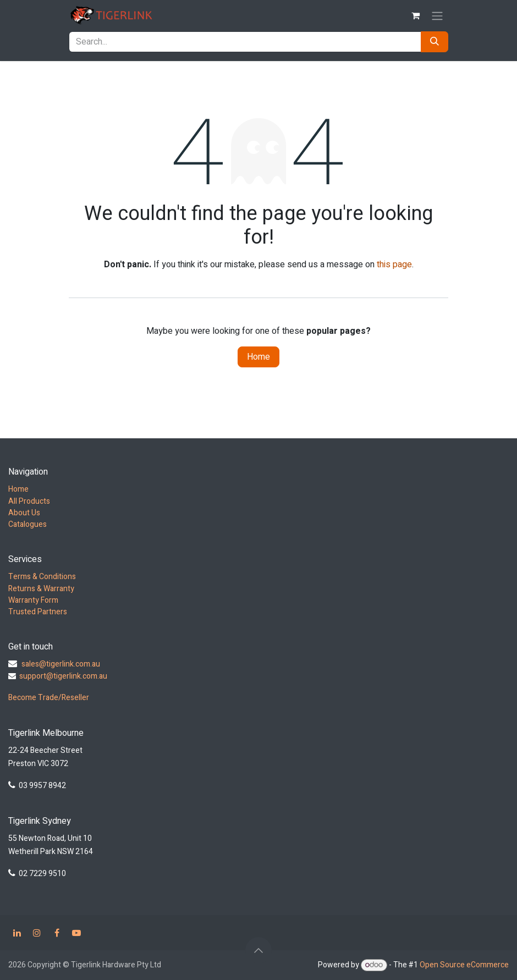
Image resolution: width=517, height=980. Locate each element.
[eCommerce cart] (415, 15)
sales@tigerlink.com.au (61, 664)
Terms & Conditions (42, 577)
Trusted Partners (38, 612)
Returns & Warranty (41, 589)
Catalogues (28, 524)
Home (258, 357)
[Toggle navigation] (437, 16)
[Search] (435, 42)
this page (394, 265)
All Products (29, 501)
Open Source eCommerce (464, 965)
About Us (24, 513)
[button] (258, 950)
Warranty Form (33, 600)
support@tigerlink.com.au (63, 676)
